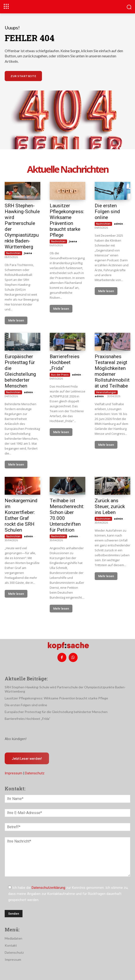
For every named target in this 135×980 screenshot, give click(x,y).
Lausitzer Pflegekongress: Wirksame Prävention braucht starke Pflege (67, 220)
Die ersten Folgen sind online (107, 212)
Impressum (13, 773)
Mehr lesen (16, 320)
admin (118, 224)
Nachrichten (13, 253)
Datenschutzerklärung (48, 888)
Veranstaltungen (106, 392)
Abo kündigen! (16, 739)
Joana (28, 253)
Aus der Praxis (60, 375)
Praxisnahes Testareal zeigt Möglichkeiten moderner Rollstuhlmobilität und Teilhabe (112, 371)
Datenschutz (35, 773)
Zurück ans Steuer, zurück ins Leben (110, 506)
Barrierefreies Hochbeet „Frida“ (65, 362)
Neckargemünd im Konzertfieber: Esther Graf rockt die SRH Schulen (21, 515)
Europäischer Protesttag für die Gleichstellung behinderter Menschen (20, 371)
